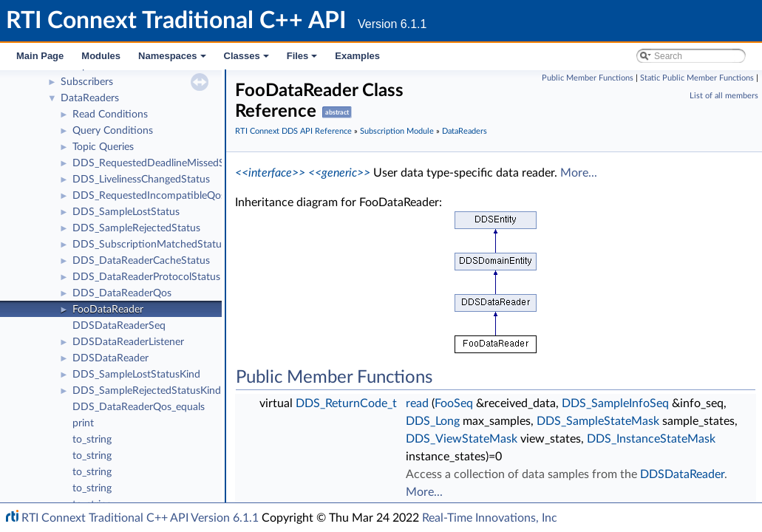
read (417, 403)
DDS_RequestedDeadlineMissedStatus (160, 163)
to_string (92, 440)
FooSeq (454, 403)
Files (303, 60)
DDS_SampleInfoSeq (615, 403)
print (83, 423)
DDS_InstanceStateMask (651, 439)
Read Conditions (110, 115)
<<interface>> (270, 173)
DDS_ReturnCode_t (346, 403)
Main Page (40, 56)
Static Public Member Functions (697, 78)
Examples (357, 56)
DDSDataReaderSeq (119, 326)
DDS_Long (433, 421)
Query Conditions (113, 131)
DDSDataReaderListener (128, 342)
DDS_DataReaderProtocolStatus (146, 277)
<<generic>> (339, 173)
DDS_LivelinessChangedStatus (141, 180)
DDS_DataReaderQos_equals (139, 407)
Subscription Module (397, 131)
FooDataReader (108, 310)
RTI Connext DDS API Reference (293, 131)
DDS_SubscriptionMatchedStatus (149, 245)
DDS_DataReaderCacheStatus (141, 261)
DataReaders (90, 98)
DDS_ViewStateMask (462, 439)
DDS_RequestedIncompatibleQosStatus (163, 196)
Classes (248, 60)
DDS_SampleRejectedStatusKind (147, 391)
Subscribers (87, 82)
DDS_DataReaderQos (122, 293)
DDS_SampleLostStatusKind (136, 375)
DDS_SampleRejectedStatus (136, 228)
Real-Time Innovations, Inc (490, 518)
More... (579, 173)
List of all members (724, 96)
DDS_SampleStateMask (598, 421)
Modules (101, 56)
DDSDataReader (110, 358)
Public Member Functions (588, 78)
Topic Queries (103, 147)
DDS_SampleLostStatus (126, 212)
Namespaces (173, 60)
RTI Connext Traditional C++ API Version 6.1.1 (140, 518)
